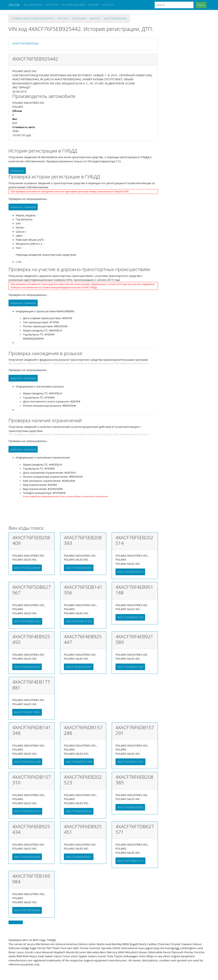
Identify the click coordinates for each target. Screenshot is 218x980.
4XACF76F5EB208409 (27, 568)
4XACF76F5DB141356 (79, 621)
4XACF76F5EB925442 (115, 18)
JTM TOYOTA (52, 5)
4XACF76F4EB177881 (27, 712)
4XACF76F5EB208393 (79, 568)
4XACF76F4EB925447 (79, 667)
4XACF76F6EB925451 (79, 857)
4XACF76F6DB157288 (79, 762)
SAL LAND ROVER (33, 5)
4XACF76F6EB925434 (27, 857)
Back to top (16, 922)
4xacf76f (95, 18)
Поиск (201, 5)
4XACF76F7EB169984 (27, 910)
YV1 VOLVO (108, 5)
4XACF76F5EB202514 (130, 572)
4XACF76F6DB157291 (130, 762)
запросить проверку (23, 207)
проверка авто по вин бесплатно (33, 18)
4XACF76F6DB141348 (27, 762)
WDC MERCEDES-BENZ (74, 5)
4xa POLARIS (79, 18)
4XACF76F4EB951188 (130, 617)
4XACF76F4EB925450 (27, 667)
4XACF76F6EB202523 (79, 811)
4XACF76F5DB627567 (27, 621)
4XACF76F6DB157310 (27, 811)
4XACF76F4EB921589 (130, 667)
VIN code (63, 18)
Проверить (17, 171)
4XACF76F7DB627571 (130, 861)
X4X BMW (94, 5)
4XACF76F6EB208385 (130, 807)
